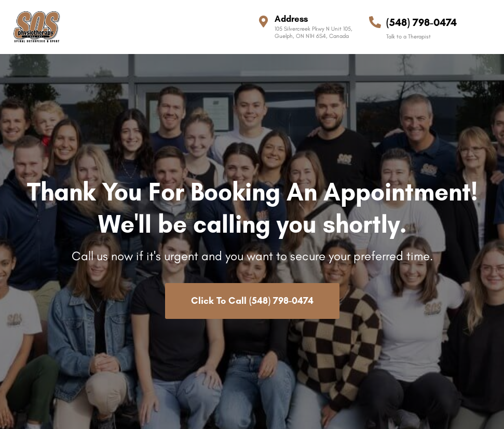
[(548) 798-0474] (375, 22)
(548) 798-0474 (421, 22)
